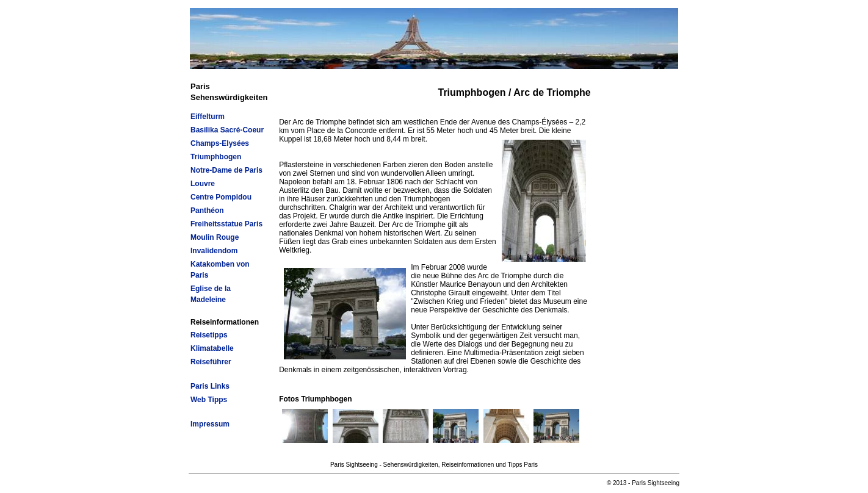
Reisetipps (209, 335)
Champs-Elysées (220, 143)
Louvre (203, 184)
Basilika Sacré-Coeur (227, 130)
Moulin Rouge (215, 237)
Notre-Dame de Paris (226, 170)
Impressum (210, 424)
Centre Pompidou (221, 197)
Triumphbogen (216, 157)
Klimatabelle (212, 348)
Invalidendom (214, 251)
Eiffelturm (208, 117)
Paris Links (210, 386)
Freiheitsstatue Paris (226, 224)
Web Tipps (209, 400)
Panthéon (207, 211)
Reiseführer (211, 362)
